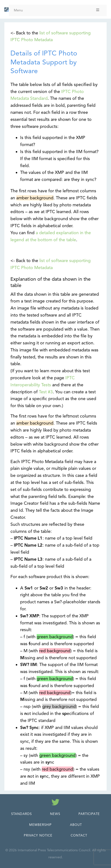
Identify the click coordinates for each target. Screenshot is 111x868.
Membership (40, 825)
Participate (89, 814)
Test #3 (46, 392)
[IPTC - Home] (7, 10)
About (76, 825)
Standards (21, 814)
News (55, 814)
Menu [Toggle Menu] (57, 10)
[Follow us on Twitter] (55, 803)
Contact (79, 836)
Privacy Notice (38, 836)
